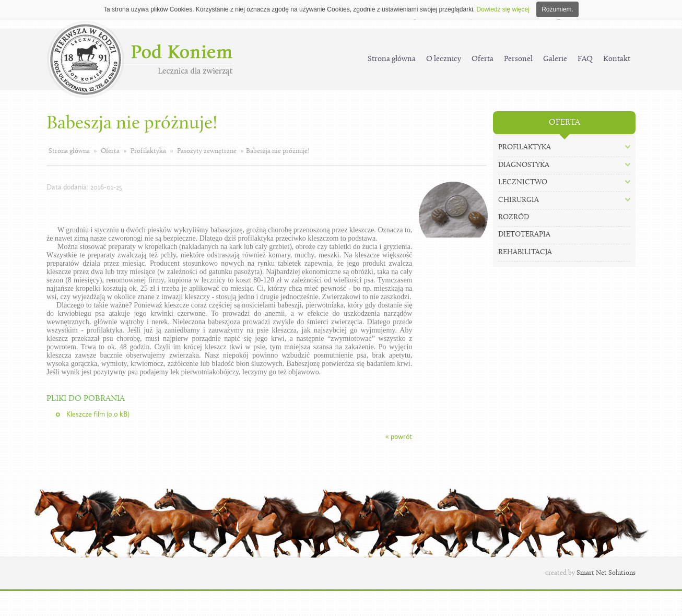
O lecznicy (444, 59)
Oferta (483, 59)
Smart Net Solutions (606, 573)
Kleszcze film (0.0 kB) (98, 414)
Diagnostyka (524, 165)
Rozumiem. (557, 9)
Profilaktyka (148, 151)
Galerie (555, 59)
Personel (518, 59)
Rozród (514, 217)
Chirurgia (519, 200)
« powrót (399, 437)
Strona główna (392, 59)
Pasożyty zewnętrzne (207, 151)
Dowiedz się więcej (503, 9)
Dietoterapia (524, 235)
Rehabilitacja (525, 252)
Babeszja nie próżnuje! (278, 151)
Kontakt (617, 59)
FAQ (585, 59)
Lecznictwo (523, 182)
